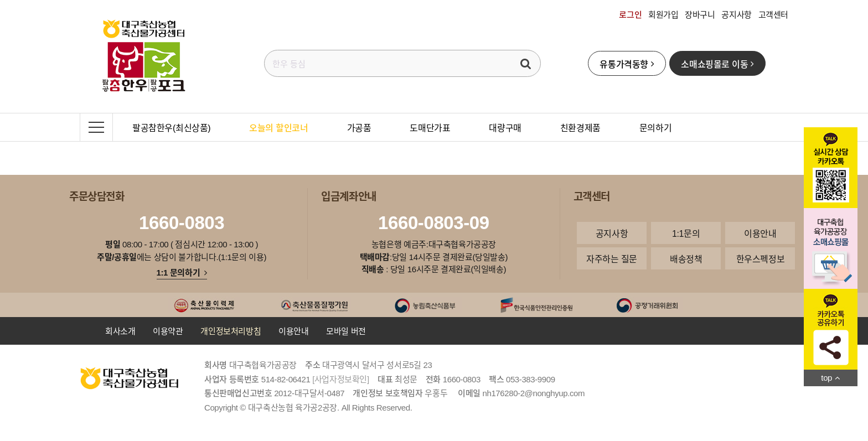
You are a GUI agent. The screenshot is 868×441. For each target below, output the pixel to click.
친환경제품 (580, 127)
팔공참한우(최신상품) (171, 127)
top (830, 377)
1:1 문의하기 (182, 272)
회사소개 (120, 331)
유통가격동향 (627, 64)
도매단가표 (430, 127)
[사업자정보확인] (341, 379)
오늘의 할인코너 (278, 127)
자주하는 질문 (612, 258)
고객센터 (773, 14)
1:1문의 (686, 233)
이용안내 (760, 233)
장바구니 (700, 14)
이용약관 (168, 331)
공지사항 (736, 14)
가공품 (359, 127)
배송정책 (686, 258)
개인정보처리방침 (231, 331)
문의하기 (655, 127)
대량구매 (505, 127)
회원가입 (663, 14)
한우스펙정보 (761, 258)
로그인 (630, 14)
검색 (526, 63)
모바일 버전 (346, 331)
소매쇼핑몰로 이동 (717, 64)
